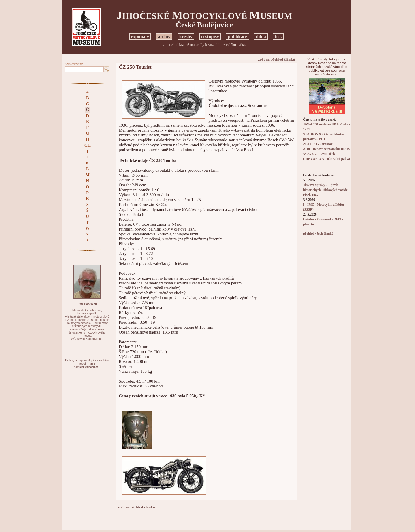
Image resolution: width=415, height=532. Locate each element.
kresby (186, 36)
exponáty (140, 36)
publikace (237, 36)
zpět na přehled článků (277, 59)
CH (88, 145)
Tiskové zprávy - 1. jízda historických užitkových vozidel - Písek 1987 (327, 190)
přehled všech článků (318, 234)
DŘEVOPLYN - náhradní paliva (327, 159)
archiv (164, 36)
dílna (261, 36)
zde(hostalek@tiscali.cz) (86, 365)
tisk (278, 36)
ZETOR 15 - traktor (318, 144)
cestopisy (210, 36)
